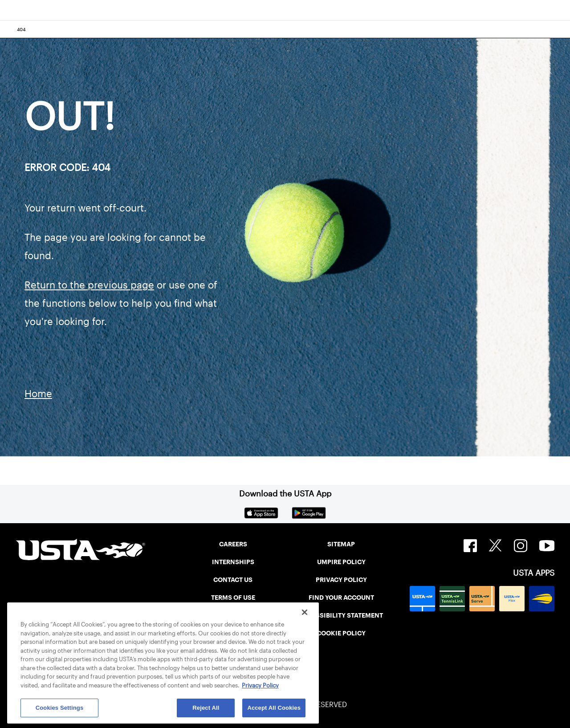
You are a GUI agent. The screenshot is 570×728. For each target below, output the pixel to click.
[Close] (305, 612)
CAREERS (233, 544)
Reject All (206, 708)
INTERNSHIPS (233, 562)
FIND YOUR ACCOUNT (341, 598)
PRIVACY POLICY (341, 580)
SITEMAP (341, 544)
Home (38, 394)
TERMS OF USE (233, 598)
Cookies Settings (60, 708)
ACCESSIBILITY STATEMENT (341, 615)
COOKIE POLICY (341, 633)
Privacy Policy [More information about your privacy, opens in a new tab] (260, 685)
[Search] (560, 29)
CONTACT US (233, 580)
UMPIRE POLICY (341, 562)
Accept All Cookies (274, 708)
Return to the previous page (89, 285)
